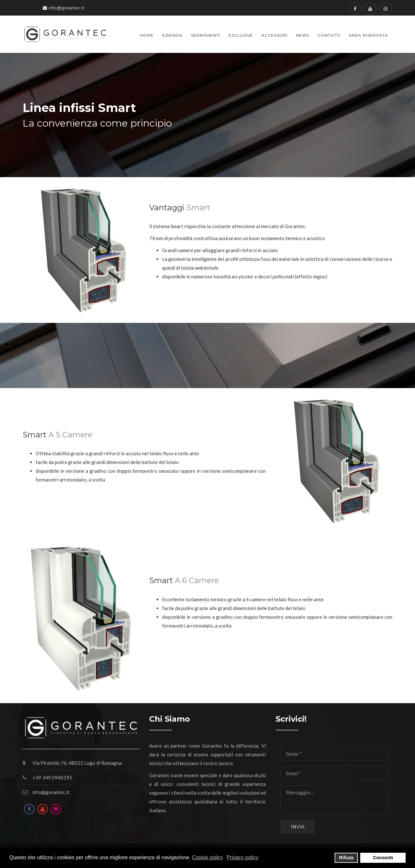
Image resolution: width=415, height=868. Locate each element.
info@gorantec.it (67, 8)
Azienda (172, 35)
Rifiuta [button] (346, 858)
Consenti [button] (383, 858)
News (303, 35)
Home (147, 35)
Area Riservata (368, 35)
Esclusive (241, 35)
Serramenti (206, 35)
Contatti (329, 35)
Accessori (274, 35)
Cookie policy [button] (207, 857)
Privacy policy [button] (243, 857)
